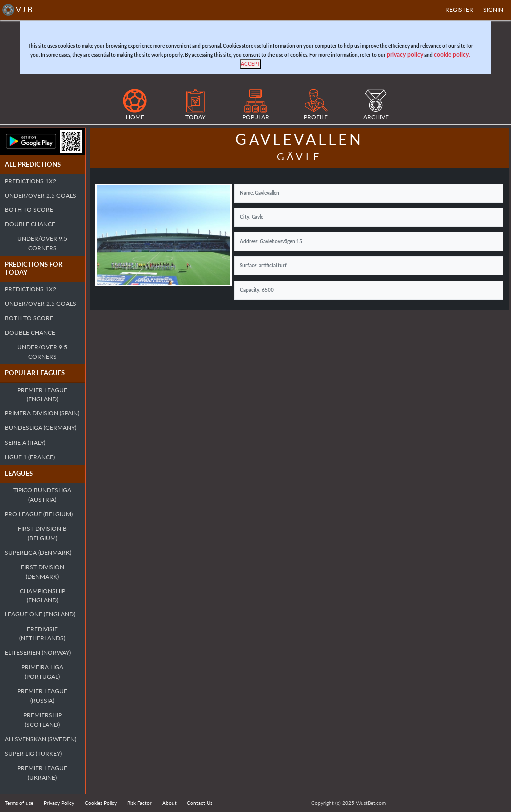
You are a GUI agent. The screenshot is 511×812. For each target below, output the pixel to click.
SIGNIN (493, 10)
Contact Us (199, 803)
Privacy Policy (59, 803)
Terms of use (19, 803)
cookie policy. (452, 55)
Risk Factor (139, 803)
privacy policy (405, 55)
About (169, 803)
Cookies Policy (101, 803)
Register (459, 10)
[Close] (250, 64)
